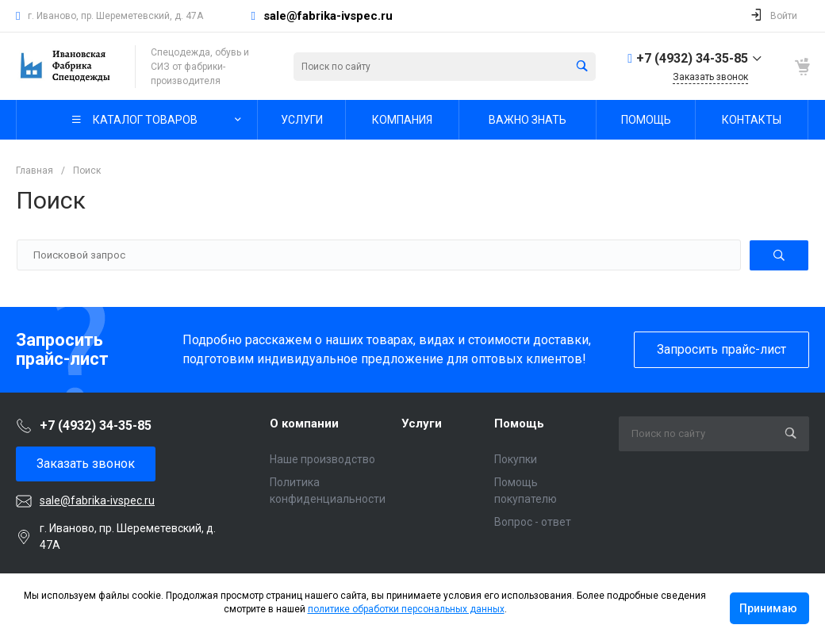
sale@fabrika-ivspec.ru (328, 16)
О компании (304, 424)
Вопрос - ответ (533, 522)
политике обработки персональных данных (406, 609)
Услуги (422, 424)
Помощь (519, 424)
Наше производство (322, 459)
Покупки (516, 459)
